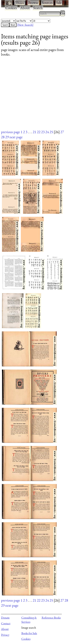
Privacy (5, 635)
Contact (6, 623)
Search (38, 8)
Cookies (11, 8)
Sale (59, 3)
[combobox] (50, 14)
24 (47, 132)
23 (43, 132)
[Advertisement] (33, 96)
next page (16, 137)
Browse (33, 3)
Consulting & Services (29, 620)
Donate (5, 618)
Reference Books (51, 618)
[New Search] (25, 25)
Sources (47, 3)
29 (7, 137)
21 (34, 132)
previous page (10, 132)
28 (3, 137)
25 (51, 132)
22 (39, 132)
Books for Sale (29, 633)
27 (62, 132)
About (25, 8)
